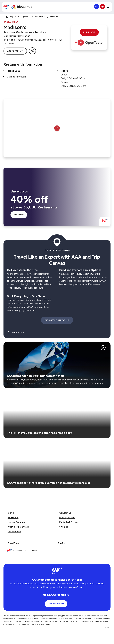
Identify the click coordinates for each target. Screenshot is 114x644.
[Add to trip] (57, 128)
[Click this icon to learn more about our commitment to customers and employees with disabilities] (8, 560)
